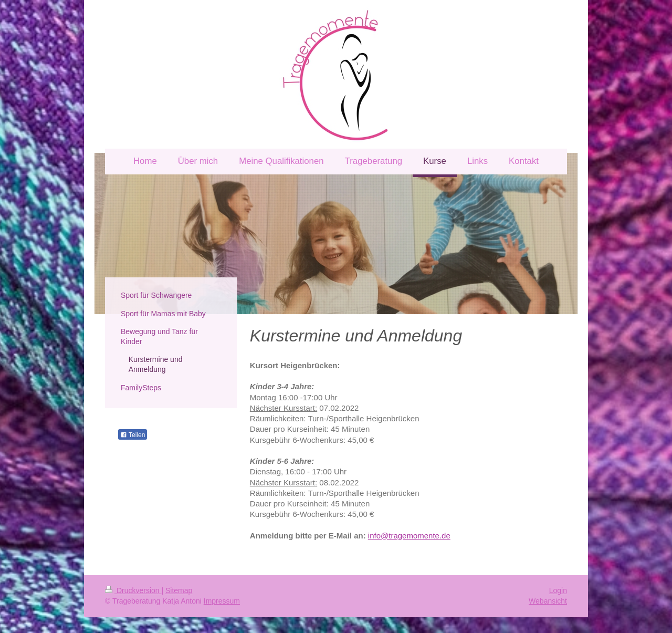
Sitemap (179, 590)
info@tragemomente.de (409, 536)
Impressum (222, 601)
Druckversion (133, 590)
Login (558, 590)
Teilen (133, 435)
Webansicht (548, 601)
